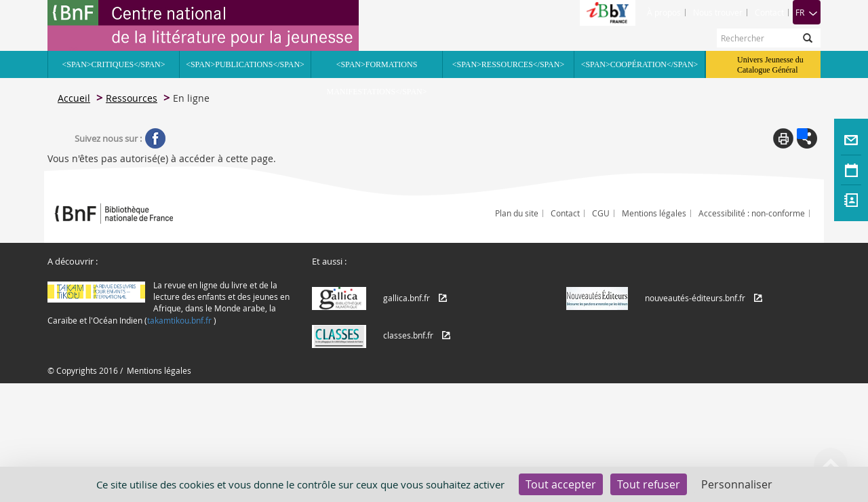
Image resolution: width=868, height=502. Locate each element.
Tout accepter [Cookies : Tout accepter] (561, 484)
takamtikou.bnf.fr (179, 320)
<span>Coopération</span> (640, 64)
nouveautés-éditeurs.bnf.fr (695, 298)
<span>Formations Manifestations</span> (377, 69)
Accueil (74, 98)
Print (783, 138)
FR (807, 12)
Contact (769, 12)
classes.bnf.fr (408, 335)
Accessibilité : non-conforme (752, 213)
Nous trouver (718, 12)
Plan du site (517, 213)
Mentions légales (654, 213)
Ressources (132, 98)
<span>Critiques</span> (113, 64)
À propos (664, 12)
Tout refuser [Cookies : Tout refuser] (649, 484)
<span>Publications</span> (245, 64)
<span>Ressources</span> (508, 64)
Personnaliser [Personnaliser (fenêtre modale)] (737, 484)
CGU (601, 213)
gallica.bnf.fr (407, 298)
